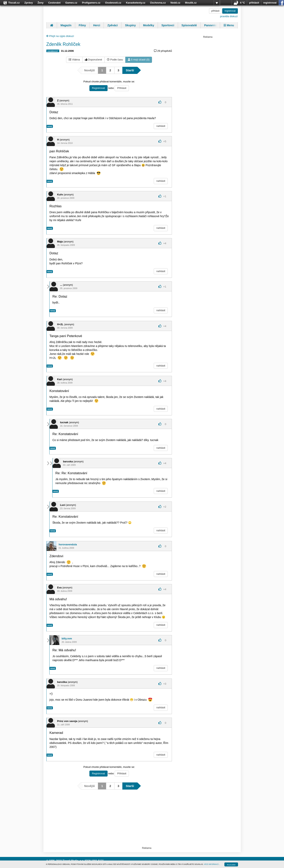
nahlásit (161, 126)
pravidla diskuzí (229, 16)
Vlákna (74, 60)
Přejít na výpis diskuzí (60, 36)
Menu (229, 25)
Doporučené (93, 60)
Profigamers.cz (91, 3)
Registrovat (98, 88)
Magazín (66, 25)
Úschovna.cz (158, 3)
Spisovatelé (189, 25)
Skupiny (130, 25)
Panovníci (211, 25)
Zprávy (29, 3)
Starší (130, 70)
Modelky (149, 25)
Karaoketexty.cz (136, 3)
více (217, 3)
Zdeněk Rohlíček (63, 44)
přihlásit (254, 3)
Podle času (115, 60)
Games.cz (71, 3)
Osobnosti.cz (113, 3)
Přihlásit (122, 88)
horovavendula (68, 544)
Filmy (82, 25)
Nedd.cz (175, 3)
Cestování (54, 3)
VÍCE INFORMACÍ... (212, 864)
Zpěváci (112, 25)
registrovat (270, 3)
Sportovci (168, 25)
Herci (97, 25)
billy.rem (67, 639)
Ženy (40, 3)
